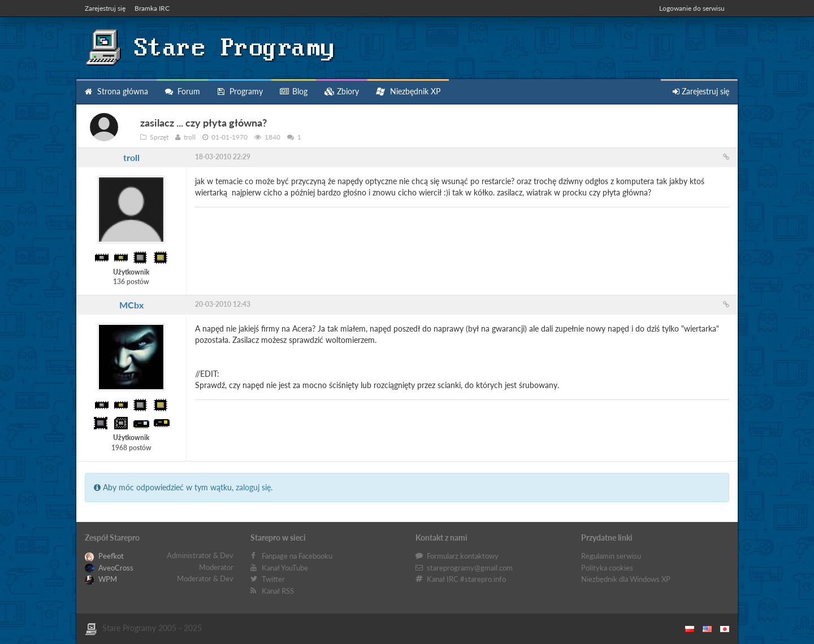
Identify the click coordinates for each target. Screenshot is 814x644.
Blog (294, 91)
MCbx (131, 305)
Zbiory (342, 91)
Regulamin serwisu (611, 556)
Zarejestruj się (105, 8)
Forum (183, 91)
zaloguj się (253, 487)
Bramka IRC (152, 8)
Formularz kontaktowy (463, 556)
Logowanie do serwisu (692, 8)
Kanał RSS (278, 591)
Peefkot (104, 556)
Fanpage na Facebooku (297, 556)
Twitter (273, 579)
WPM (101, 579)
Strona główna (116, 91)
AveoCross (109, 568)
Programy (240, 91)
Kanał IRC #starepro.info (466, 579)
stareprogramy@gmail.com (470, 568)
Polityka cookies (607, 568)
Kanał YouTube (285, 568)
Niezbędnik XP (408, 91)
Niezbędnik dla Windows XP (626, 579)
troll (131, 157)
